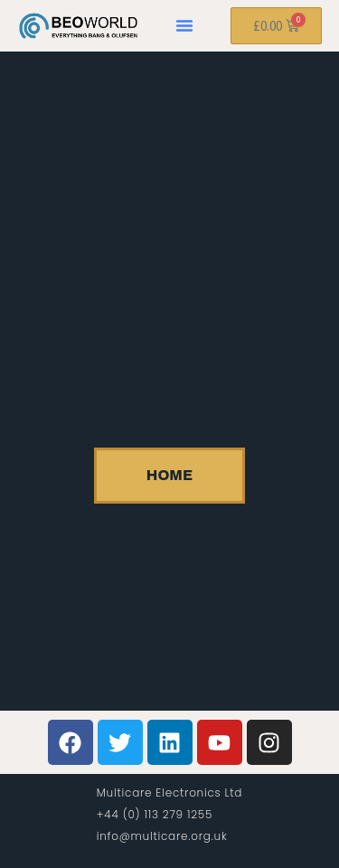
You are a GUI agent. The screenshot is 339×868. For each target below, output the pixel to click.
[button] (184, 25)
